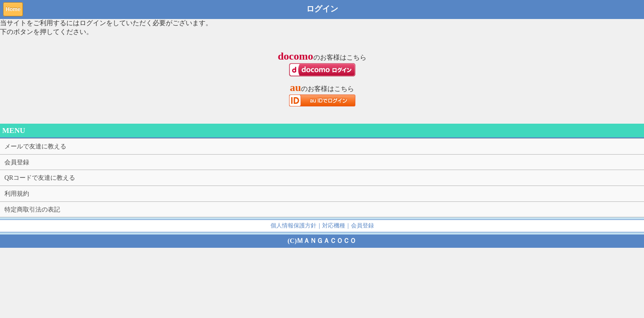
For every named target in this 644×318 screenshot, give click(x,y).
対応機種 (334, 225)
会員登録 (17, 162)
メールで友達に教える (35, 146)
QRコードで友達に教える (40, 178)
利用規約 (17, 193)
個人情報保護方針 (293, 225)
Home (13, 9)
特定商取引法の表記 (32, 209)
